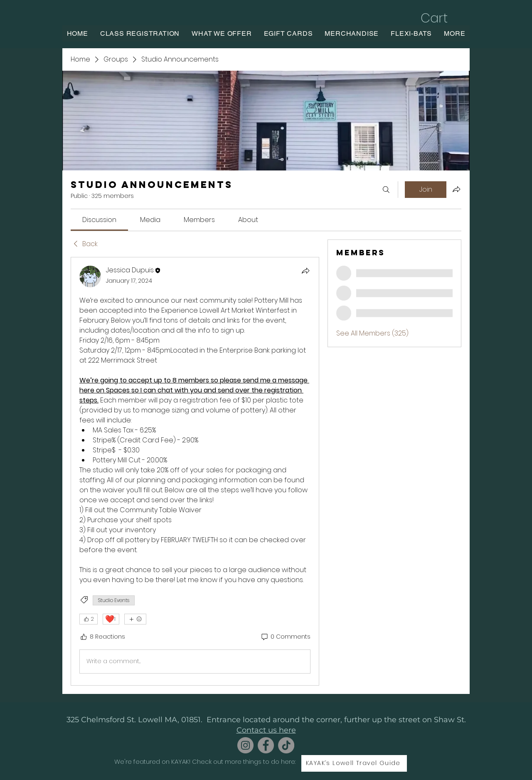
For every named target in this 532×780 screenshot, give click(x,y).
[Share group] (456, 189)
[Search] (386, 190)
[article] (195, 471)
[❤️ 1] (111, 619)
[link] (99, 220)
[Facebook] (266, 745)
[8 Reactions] (102, 637)
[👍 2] (89, 619)
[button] (443, 18)
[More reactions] (135, 619)
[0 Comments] (285, 637)
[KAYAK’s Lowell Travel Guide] (354, 763)
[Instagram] (245, 745)
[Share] (305, 271)
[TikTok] (286, 745)
